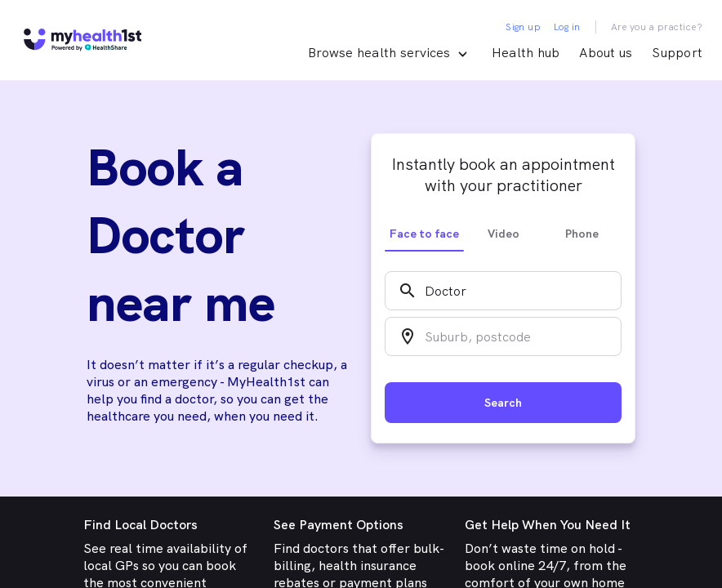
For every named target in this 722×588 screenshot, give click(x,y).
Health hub (526, 53)
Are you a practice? (657, 27)
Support (677, 53)
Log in (567, 27)
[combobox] (503, 291)
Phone (582, 234)
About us (606, 53)
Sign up (523, 27)
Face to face (424, 234)
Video (504, 234)
